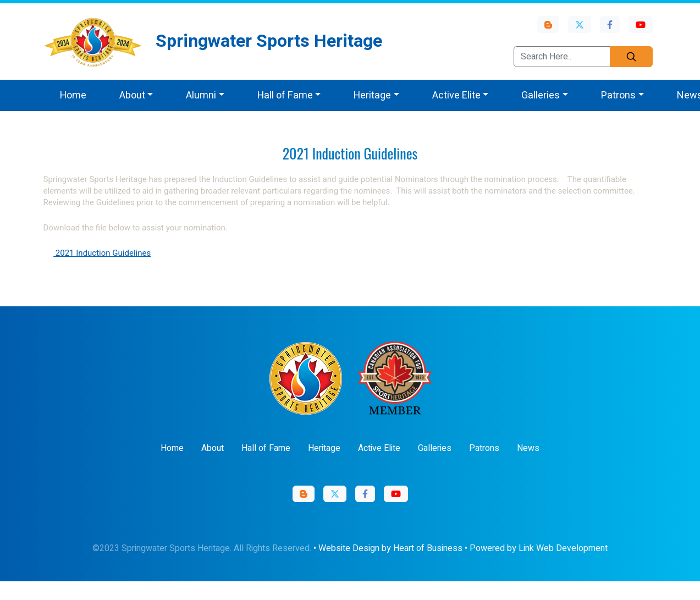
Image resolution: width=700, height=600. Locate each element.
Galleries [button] (541, 95)
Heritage (324, 448)
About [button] (132, 95)
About (213, 448)
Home (73, 95)
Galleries (435, 448)
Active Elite (379, 448)
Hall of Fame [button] (285, 95)
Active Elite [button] (456, 95)
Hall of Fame (266, 448)
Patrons (484, 448)
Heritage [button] (372, 95)
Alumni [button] (201, 95)
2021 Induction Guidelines (102, 253)
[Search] (631, 57)
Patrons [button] (618, 95)
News (528, 448)
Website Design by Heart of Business (390, 548)
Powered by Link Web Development (539, 548)
